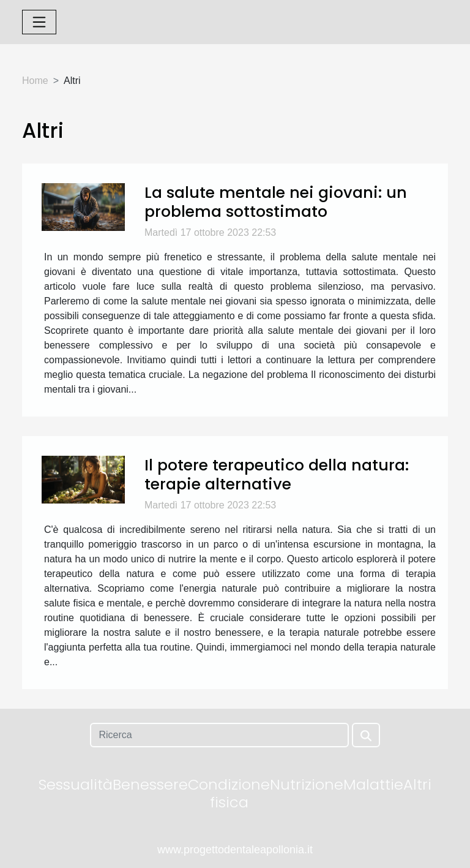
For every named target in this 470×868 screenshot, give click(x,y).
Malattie (373, 784)
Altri (417, 784)
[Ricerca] (219, 735)
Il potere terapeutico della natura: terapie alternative (277, 474)
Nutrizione (307, 784)
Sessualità (76, 784)
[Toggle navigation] (39, 22)
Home (35, 81)
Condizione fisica (229, 793)
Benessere (150, 784)
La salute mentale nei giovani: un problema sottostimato (276, 202)
